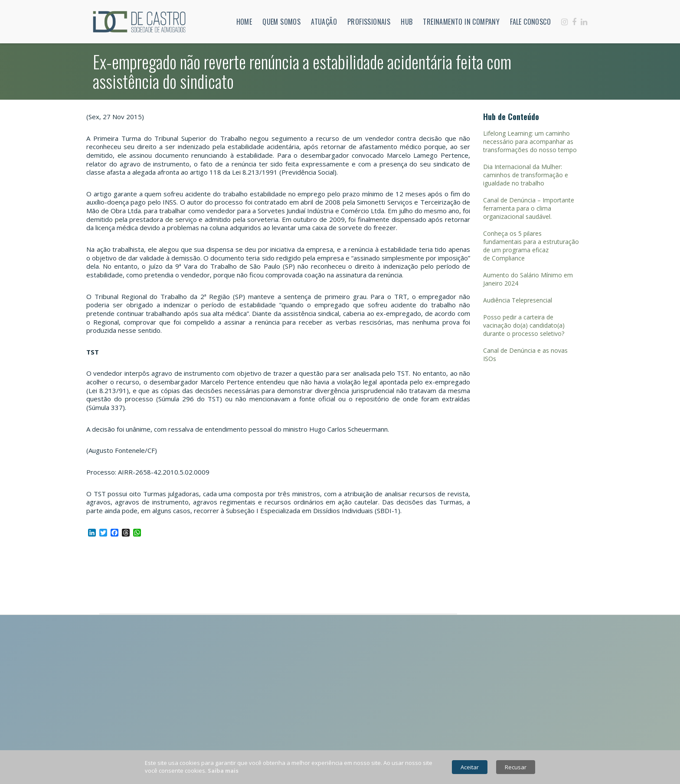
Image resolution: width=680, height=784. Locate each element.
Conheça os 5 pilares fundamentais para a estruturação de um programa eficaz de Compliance (531, 246)
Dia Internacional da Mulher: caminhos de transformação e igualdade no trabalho (526, 175)
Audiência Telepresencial (518, 300)
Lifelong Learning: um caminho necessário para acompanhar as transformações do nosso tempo (530, 142)
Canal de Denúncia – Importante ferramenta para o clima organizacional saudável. (529, 208)
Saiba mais (223, 771)
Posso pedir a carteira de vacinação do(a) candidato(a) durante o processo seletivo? (524, 325)
